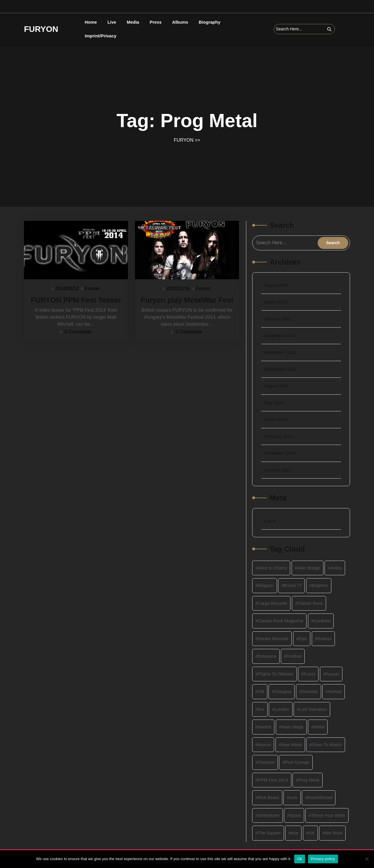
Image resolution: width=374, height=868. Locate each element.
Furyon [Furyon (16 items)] (332, 674)
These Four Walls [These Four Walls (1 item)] (328, 815)
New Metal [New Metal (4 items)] (291, 745)
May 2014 (274, 403)
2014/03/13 (67, 288)
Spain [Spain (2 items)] (295, 815)
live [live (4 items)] (261, 709)
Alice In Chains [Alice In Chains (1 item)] (272, 568)
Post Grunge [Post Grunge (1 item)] (297, 762)
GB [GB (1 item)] (261, 691)
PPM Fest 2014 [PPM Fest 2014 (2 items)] (273, 780)
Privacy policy (323, 859)
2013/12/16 (178, 288)
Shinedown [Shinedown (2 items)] (269, 815)
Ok (300, 859)
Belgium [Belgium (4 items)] (266, 585)
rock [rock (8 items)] (293, 797)
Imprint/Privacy (101, 36)
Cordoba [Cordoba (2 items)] (322, 621)
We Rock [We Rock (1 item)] (334, 833)
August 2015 (276, 285)
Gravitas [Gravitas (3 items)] (310, 691)
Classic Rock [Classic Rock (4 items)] (310, 603)
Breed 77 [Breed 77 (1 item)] (293, 585)
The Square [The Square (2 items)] (269, 833)
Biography (209, 22)
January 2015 (277, 319)
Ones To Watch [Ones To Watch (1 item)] (327, 745)
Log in (270, 521)
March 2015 (276, 302)
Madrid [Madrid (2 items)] (264, 727)
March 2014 (276, 419)
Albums (180, 22)
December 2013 (280, 453)
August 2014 (276, 386)
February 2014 (278, 436)
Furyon (92, 288)
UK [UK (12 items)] (312, 833)
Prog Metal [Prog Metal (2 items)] (309, 780)
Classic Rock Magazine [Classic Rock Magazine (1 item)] (280, 621)
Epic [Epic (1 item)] (303, 639)
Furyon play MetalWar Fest (187, 300)
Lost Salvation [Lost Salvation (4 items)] (313, 709)
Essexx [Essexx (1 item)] (324, 639)
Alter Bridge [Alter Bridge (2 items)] (309, 568)
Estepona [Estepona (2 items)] (267, 656)
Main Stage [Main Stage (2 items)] (292, 727)
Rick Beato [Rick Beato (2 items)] (268, 797)
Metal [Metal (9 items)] (319, 727)
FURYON (41, 29)
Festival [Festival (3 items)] (294, 656)
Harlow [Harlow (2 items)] (335, 691)
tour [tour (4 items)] (295, 833)
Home (91, 22)
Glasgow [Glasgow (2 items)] (283, 691)
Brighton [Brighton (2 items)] (320, 585)
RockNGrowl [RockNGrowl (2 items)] (320, 797)
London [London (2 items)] (282, 709)
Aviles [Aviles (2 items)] (336, 568)
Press (156, 22)
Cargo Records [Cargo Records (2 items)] (272, 603)
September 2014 (280, 369)
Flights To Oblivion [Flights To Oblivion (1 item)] (276, 674)
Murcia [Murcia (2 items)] (264, 745)
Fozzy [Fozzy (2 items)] (309, 674)
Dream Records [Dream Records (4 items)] (273, 639)
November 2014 (280, 352)
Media (133, 22)
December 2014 (280, 336)
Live (112, 22)
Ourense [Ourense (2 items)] (266, 762)
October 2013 (277, 470)
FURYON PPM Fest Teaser (76, 300)
